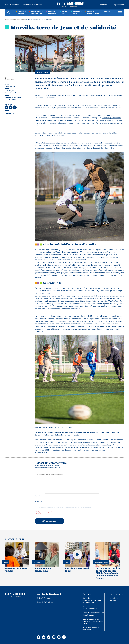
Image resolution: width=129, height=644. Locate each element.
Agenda (107, 12)
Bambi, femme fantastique (43, 570)
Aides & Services (12, 5)
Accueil (7, 19)
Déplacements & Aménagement (37, 12)
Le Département (117, 5)
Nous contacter (117, 594)
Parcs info (87, 594)
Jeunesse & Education (22, 12)
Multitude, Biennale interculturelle (91, 628)
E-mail (38, 501)
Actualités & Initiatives (32, 5)
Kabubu (97, 296)
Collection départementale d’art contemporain (92, 600)
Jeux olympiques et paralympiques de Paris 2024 (93, 621)
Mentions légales (114, 599)
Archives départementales (90, 608)
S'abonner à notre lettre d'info (13, 99)
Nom (38, 496)
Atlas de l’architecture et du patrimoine (93, 614)
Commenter (10, 113)
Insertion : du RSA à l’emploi (16, 570)
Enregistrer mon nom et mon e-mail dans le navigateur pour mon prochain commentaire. (65, 507)
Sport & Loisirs (64, 12)
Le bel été (103, 5)
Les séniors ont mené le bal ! (77, 570)
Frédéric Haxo (10, 86)
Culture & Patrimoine (52, 12)
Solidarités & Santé (77, 12)
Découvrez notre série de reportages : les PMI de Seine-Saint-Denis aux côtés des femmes (108, 573)
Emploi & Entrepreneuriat (93, 12)
